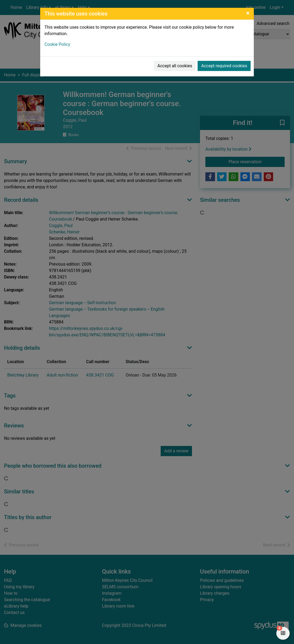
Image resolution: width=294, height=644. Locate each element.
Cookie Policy (57, 44)
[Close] (248, 13)
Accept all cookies (175, 66)
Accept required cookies (224, 66)
